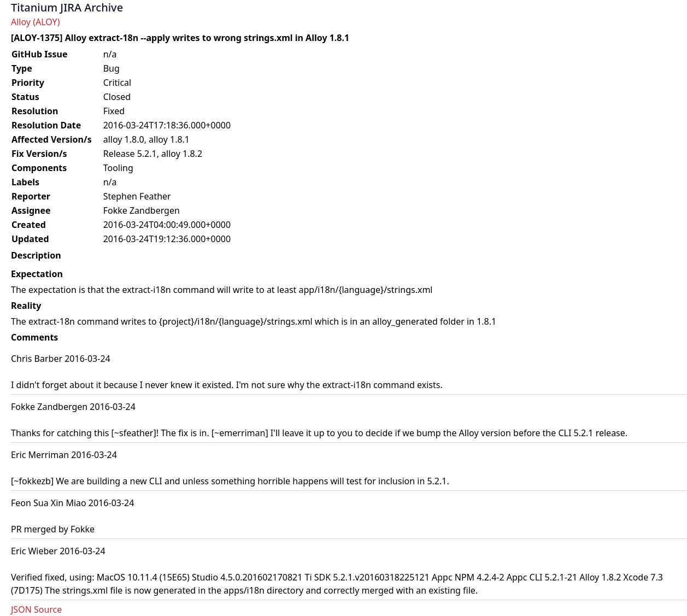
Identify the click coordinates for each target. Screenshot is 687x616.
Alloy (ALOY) (35, 22)
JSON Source (36, 609)
